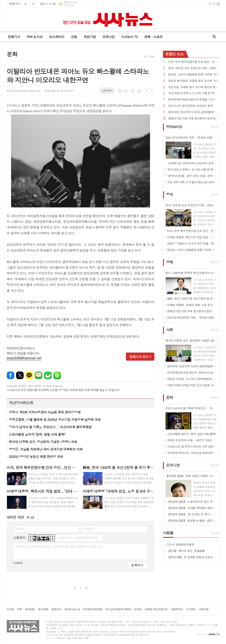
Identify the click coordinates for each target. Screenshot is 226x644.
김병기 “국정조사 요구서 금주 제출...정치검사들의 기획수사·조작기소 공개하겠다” (192, 243)
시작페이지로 (26, 4)
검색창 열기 (213, 37)
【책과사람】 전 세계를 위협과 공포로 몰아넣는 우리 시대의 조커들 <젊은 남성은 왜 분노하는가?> (192, 557)
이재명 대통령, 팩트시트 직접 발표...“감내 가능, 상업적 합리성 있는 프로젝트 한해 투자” (192, 237)
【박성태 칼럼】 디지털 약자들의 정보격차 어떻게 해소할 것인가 (192, 508)
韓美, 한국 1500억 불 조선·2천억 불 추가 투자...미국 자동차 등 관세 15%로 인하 (192, 298)
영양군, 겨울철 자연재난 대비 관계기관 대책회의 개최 (46, 449)
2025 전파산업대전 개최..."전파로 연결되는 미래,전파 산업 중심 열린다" (192, 317)
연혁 (19, 609)
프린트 (133, 91)
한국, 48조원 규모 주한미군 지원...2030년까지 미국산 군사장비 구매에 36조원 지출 (194, 68)
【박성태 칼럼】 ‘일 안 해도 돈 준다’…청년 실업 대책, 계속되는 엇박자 (192, 514)
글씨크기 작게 (152, 91)
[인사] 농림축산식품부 (181, 544)
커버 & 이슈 (35, 37)
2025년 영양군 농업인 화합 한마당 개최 (36, 457)
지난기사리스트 (21, 403)
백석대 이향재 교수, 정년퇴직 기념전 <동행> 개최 (43, 442)
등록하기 (137, 565)
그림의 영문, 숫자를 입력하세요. (78, 538)
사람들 (168, 533)
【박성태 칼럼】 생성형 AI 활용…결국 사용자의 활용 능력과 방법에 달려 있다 (192, 520)
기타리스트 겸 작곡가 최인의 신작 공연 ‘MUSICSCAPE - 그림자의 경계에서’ (192, 446)
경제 (170, 262)
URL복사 (107, 90)
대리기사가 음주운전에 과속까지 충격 (191, 106)
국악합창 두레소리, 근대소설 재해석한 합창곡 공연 (192, 453)
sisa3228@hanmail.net (24, 358)
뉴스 (175, 54)
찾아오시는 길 (72, 609)
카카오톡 (29, 375)
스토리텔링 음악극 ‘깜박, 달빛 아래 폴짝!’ (37, 434)
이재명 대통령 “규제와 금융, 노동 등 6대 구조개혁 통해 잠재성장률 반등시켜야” (192, 305)
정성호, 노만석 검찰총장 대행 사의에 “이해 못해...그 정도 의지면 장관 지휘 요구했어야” (194, 75)
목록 (120, 91)
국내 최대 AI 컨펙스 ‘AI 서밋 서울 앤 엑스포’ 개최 (194, 93)
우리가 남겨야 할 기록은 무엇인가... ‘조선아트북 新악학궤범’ (51, 427)
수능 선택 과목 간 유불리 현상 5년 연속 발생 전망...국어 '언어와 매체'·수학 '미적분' (192, 182)
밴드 (57, 375)
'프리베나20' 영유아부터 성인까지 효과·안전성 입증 (192, 163)
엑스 (20, 375)
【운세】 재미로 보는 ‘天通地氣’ (186, 551)
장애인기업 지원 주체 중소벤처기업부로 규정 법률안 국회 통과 (194, 119)
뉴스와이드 (57, 37)
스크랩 (139, 91)
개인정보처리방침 (93, 609)
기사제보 (191, 609)
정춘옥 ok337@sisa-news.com (24, 91)
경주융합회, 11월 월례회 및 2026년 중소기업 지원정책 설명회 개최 (55, 420)
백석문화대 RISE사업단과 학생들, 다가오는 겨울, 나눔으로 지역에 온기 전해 (194, 100)
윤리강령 (30, 609)
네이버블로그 (39, 375)
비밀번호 (89, 529)
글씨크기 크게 (146, 91)
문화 (152, 56)
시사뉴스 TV (129, 37)
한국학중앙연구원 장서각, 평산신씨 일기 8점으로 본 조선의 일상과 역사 (192, 372)
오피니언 (108, 37)
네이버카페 (48, 375)
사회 (170, 330)
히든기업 (90, 37)
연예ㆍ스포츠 (153, 37)
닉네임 (19, 529)
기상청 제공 (69, 5)
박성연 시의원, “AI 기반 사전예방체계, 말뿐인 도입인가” (192, 379)
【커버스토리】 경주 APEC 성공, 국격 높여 (192, 176)
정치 (170, 194)
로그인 (212, 4)
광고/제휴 (43, 609)
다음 (86, 588)
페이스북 (11, 375)
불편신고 (56, 609)
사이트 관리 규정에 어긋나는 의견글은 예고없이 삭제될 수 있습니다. (59, 546)
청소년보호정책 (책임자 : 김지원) (124, 609)
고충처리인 (177, 609)
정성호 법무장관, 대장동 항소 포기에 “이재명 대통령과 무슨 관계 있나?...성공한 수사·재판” (194, 81)
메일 (126, 91)
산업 (74, 37)
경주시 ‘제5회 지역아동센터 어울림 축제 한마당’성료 (45, 412)
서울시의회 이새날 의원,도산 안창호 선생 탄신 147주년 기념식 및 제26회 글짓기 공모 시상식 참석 (192, 385)
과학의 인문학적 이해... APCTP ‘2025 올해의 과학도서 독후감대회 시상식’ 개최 (192, 440)
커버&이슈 (174, 127)
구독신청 (204, 609)
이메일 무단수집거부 (156, 609)
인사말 (10, 609)
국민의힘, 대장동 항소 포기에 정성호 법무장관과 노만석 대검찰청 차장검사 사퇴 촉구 (194, 87)
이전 (75, 588)
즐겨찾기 (33, 4)
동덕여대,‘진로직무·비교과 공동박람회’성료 (194, 112)
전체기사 (14, 4)
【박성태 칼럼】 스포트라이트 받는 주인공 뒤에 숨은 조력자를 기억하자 (192, 502)
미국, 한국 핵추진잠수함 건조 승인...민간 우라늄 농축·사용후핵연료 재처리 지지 (194, 62)
